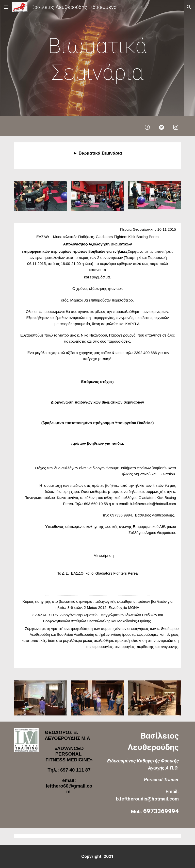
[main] (97, 59)
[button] (6, 7)
